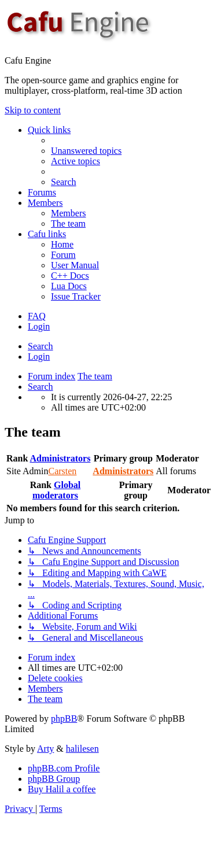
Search (41, 346)
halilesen (82, 749)
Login (39, 357)
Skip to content (33, 110)
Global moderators (56, 490)
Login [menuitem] (39, 326)
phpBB (64, 719)
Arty (45, 749)
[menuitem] (86, 151)
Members (45, 203)
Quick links (49, 130)
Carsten (62, 471)
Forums (42, 192)
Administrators (60, 458)
